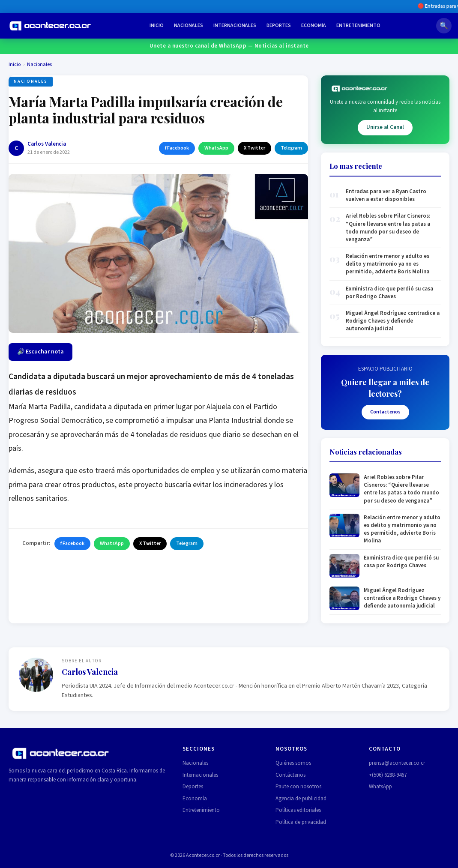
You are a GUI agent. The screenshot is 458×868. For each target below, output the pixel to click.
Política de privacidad (301, 822)
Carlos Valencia (47, 144)
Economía (314, 25)
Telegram (291, 148)
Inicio (157, 25)
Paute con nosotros (298, 787)
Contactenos (385, 412)
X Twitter (254, 148)
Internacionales (235, 25)
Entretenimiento (358, 25)
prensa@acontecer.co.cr (397, 763)
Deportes (279, 25)
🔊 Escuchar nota (40, 352)
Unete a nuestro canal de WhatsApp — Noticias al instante (229, 46)
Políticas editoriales (298, 810)
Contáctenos (290, 775)
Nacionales (189, 25)
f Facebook (177, 148)
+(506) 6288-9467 (388, 775)
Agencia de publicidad (301, 799)
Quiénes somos (293, 763)
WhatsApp (216, 148)
